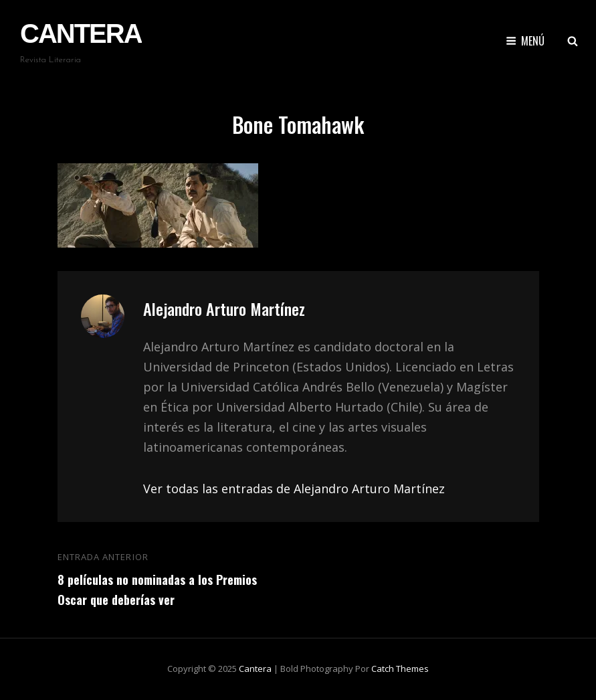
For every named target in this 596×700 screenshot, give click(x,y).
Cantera (81, 33)
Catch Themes (400, 669)
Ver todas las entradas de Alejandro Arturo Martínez (294, 489)
